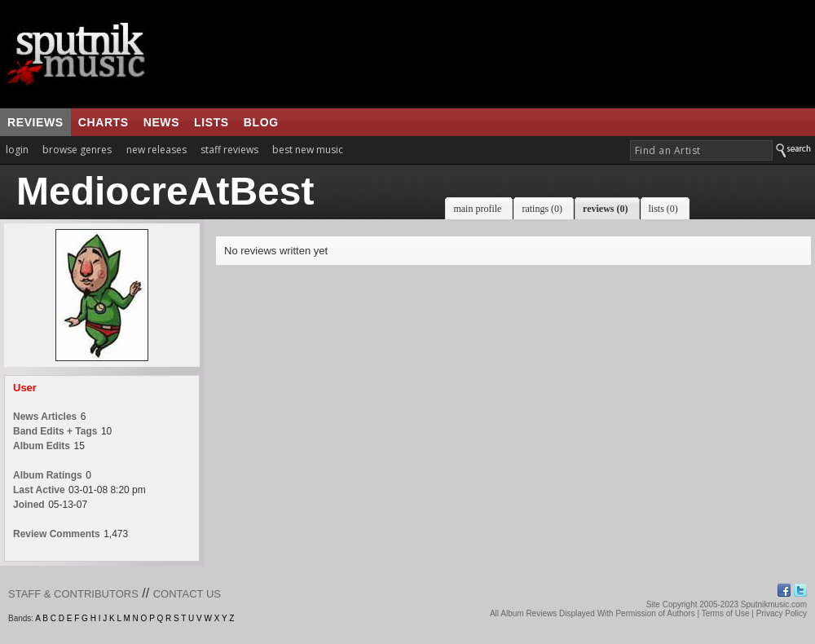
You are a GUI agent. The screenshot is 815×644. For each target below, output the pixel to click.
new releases (156, 150)
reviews (35, 122)
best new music (308, 150)
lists (211, 122)
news (161, 122)
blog (261, 122)
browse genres (77, 150)
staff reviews (229, 150)
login (17, 150)
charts (104, 122)
